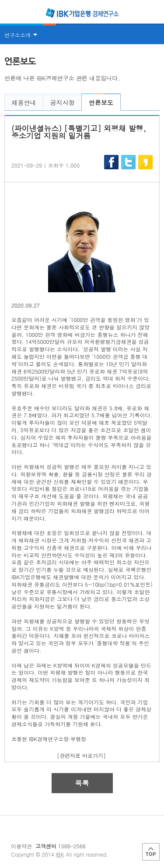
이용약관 (21, 846)
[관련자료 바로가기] (81, 755)
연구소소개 (17, 35)
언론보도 (101, 102)
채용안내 (24, 102)
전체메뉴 (9, 13)
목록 (82, 783)
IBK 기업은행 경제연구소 (82, 13)
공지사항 (63, 102)
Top (151, 852)
